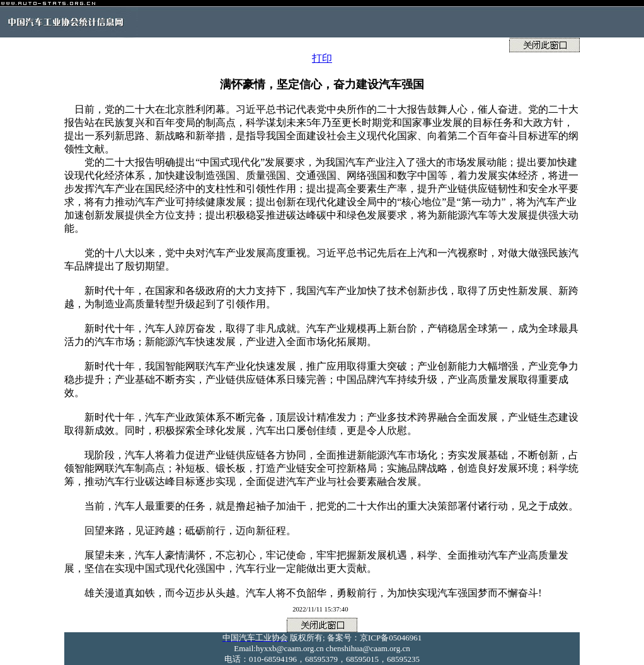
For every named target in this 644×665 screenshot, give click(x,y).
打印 (322, 58)
